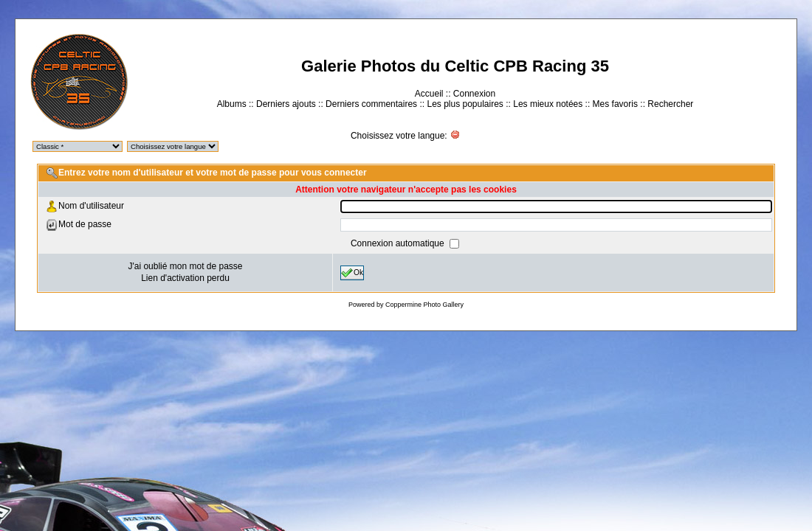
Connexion (474, 94)
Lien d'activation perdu (185, 278)
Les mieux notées (548, 104)
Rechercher (670, 104)
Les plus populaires (465, 104)
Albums (232, 104)
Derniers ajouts (286, 104)
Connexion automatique (399, 243)
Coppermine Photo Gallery (424, 305)
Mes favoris (615, 104)
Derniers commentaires (371, 104)
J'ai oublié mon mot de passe (185, 266)
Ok (352, 273)
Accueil (429, 94)
